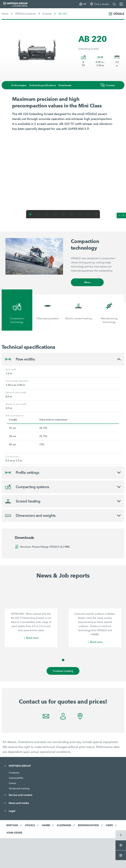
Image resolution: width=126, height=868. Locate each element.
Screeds (47, 14)
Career (12, 783)
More (87, 282)
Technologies (19, 85)
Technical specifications (42, 85)
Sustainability (16, 778)
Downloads (65, 85)
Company (14, 773)
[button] (30, 214)
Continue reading (63, 671)
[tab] (17, 310)
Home (5, 14)
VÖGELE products (26, 14)
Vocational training (19, 788)
